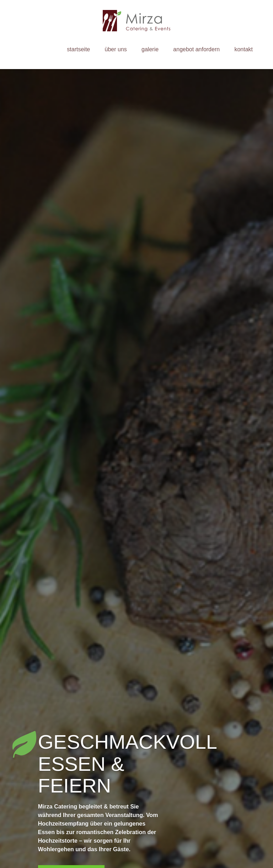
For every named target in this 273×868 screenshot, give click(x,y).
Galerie (150, 49)
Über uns (116, 49)
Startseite (78, 49)
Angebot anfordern (196, 49)
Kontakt (243, 49)
